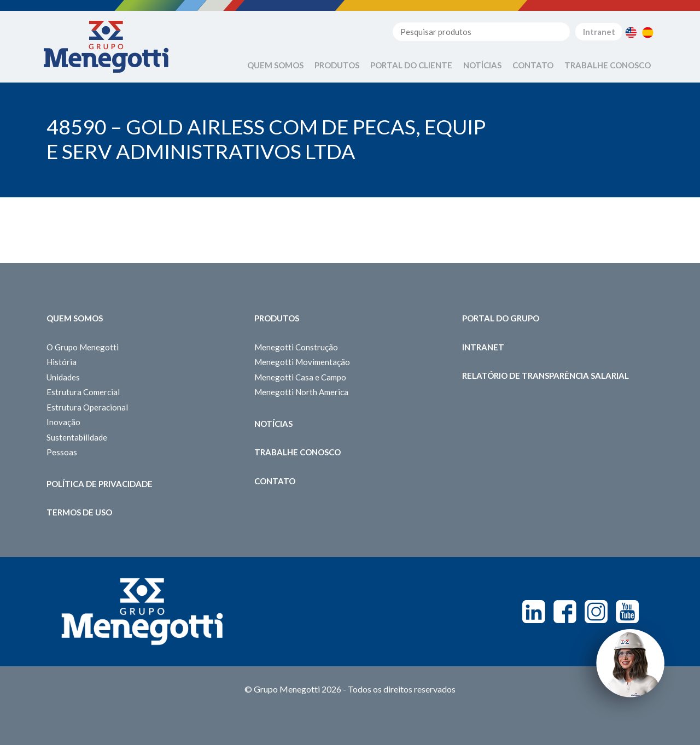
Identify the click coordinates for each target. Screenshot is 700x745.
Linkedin (534, 612)
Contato (533, 65)
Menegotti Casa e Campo (300, 377)
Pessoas (62, 452)
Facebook (565, 612)
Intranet (599, 32)
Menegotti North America (301, 392)
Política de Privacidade (100, 484)
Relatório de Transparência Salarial (546, 376)
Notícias (482, 65)
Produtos (337, 65)
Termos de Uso (79, 512)
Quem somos (75, 318)
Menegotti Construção (296, 347)
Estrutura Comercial (83, 392)
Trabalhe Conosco (608, 65)
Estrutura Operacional (87, 407)
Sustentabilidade (77, 437)
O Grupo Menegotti (83, 347)
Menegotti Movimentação (302, 362)
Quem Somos (275, 65)
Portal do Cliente (411, 65)
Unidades (63, 377)
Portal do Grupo (501, 318)
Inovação (63, 422)
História (62, 362)
